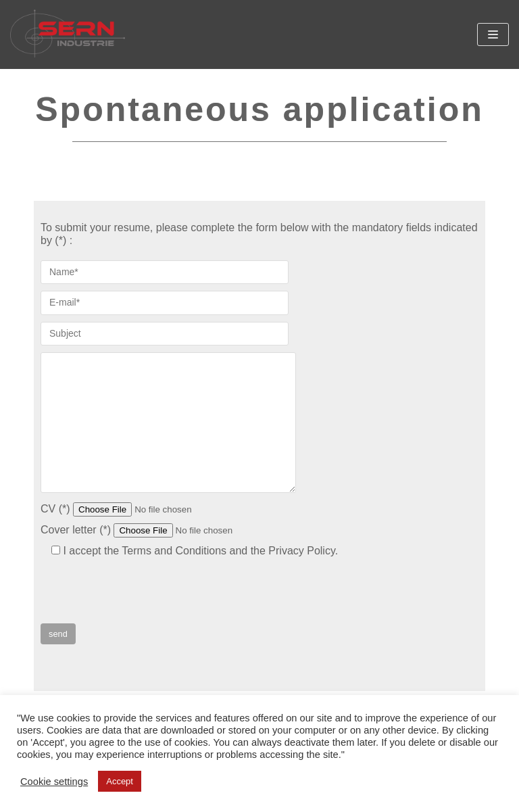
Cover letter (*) (163, 530)
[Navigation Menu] (493, 34)
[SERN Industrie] (68, 34)
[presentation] (143, 597)
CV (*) (142, 509)
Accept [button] (120, 781)
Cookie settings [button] (54, 782)
